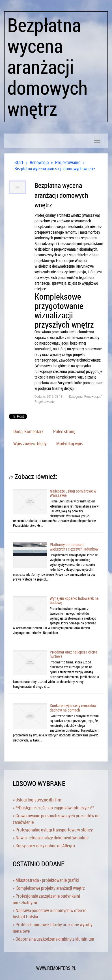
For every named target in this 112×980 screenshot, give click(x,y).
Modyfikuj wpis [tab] (70, 444)
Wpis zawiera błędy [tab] (30, 444)
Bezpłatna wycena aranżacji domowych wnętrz (55, 169)
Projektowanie (68, 162)
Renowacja (39, 162)
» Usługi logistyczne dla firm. (38, 800)
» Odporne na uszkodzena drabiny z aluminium (53, 939)
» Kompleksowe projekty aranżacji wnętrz (49, 888)
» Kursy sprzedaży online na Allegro (44, 846)
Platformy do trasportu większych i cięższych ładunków (74, 547)
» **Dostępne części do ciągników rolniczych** (53, 808)
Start (19, 162)
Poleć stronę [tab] (64, 431)
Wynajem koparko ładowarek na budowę (74, 600)
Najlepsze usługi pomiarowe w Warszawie (73, 493)
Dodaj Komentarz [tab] (28, 431)
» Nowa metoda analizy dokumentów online (51, 838)
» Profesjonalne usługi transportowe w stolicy (53, 830)
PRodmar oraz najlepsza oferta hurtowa (74, 654)
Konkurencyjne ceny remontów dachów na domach (73, 708)
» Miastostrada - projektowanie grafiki (46, 880)
